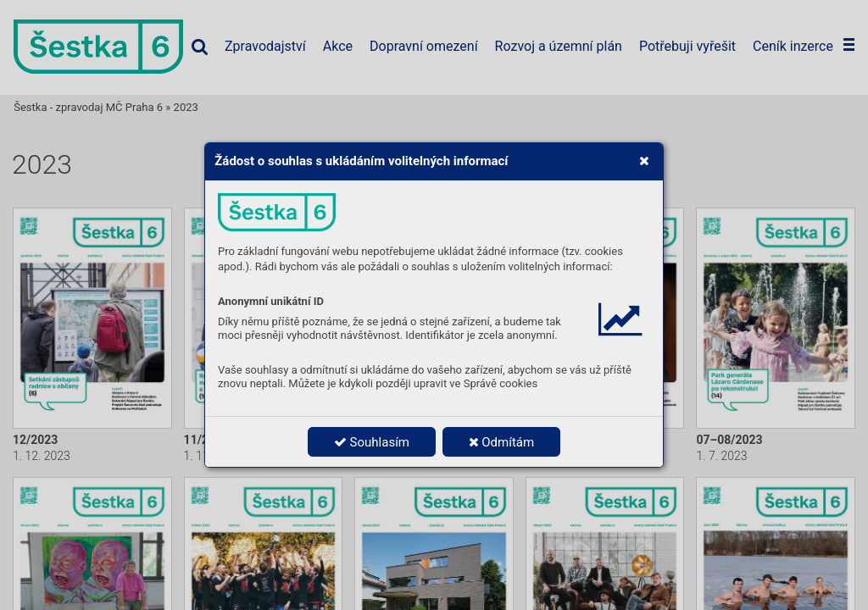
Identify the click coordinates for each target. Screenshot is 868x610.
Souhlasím (372, 442)
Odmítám (502, 442)
